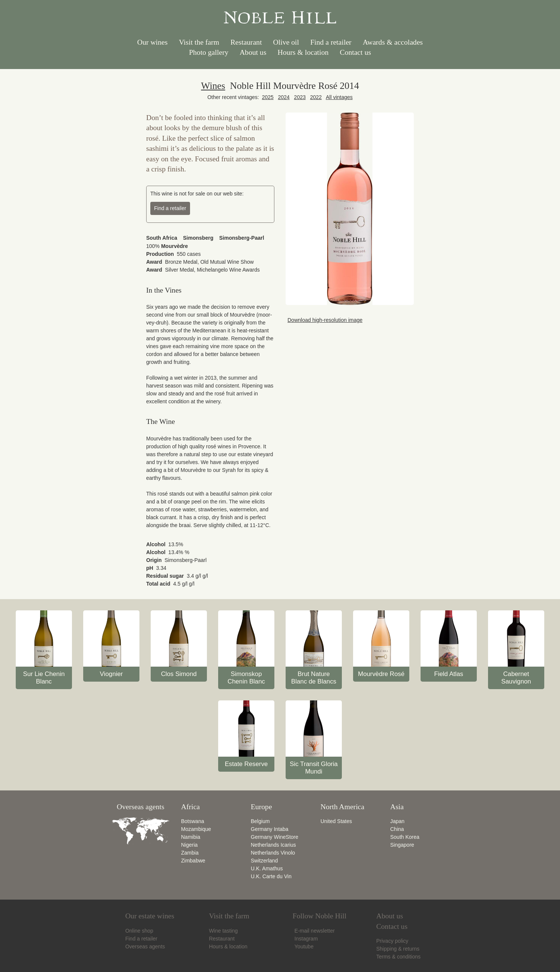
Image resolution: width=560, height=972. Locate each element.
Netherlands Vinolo (273, 853)
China (397, 829)
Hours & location (303, 52)
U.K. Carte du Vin (271, 876)
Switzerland (264, 861)
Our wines (152, 42)
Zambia (190, 853)
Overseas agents (145, 946)
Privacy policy (392, 941)
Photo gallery (209, 52)
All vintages (339, 97)
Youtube (303, 946)
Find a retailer (331, 42)
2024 (284, 97)
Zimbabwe (193, 861)
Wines (213, 86)
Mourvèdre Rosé (381, 674)
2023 (300, 97)
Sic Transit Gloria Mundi (314, 768)
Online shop (139, 931)
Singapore (402, 845)
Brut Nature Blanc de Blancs (314, 678)
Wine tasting (223, 931)
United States (336, 821)
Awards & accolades (393, 42)
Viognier (111, 674)
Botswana (192, 821)
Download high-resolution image (324, 320)
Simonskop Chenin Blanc (246, 678)
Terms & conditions (398, 957)
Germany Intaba (270, 829)
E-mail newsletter (314, 931)
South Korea (405, 837)
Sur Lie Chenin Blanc (44, 678)
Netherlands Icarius (273, 845)
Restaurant (246, 42)
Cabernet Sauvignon (516, 678)
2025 (268, 97)
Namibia (191, 837)
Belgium (260, 821)
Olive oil (286, 42)
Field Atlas (448, 674)
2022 (316, 97)
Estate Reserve (246, 764)
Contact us (356, 52)
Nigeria (189, 845)
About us (253, 52)
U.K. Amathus (267, 868)
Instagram (305, 939)
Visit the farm (199, 42)
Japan (397, 821)
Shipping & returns (398, 949)
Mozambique (196, 829)
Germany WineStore (275, 837)
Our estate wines (150, 916)
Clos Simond (179, 674)
